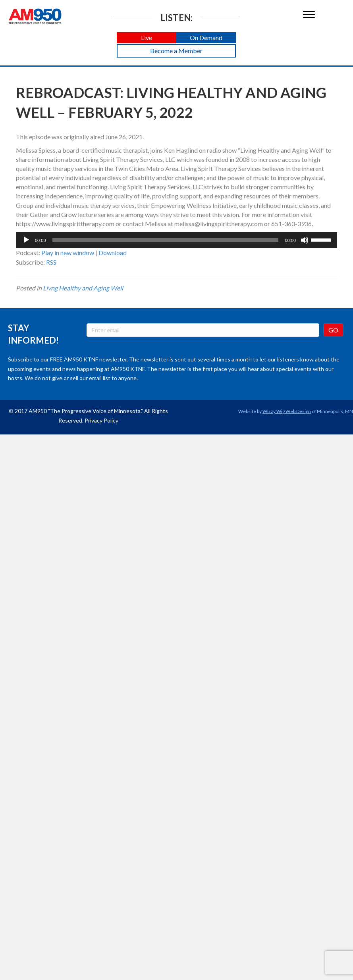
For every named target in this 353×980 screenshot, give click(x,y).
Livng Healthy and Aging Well (83, 288)
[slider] (166, 240)
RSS (51, 262)
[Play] (26, 240)
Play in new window (68, 253)
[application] (176, 240)
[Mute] (305, 240)
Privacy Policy (101, 420)
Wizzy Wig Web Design (287, 411)
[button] (147, 38)
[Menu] (309, 15)
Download (113, 253)
